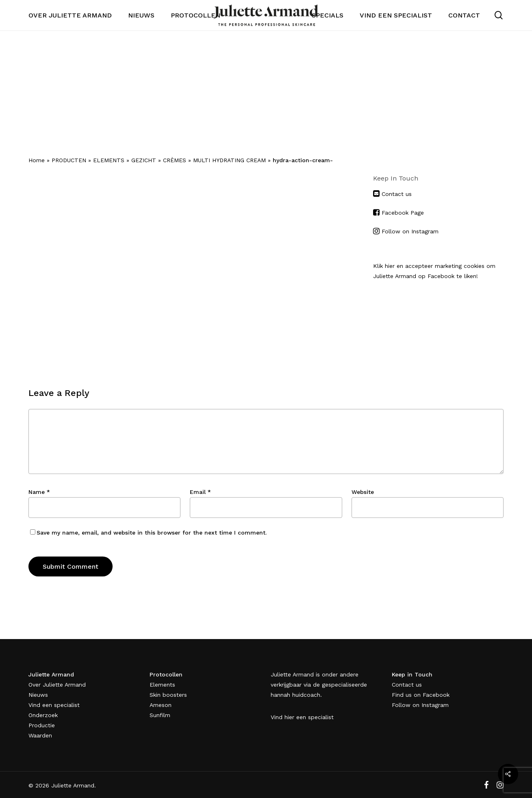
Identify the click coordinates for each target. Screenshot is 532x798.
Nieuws (38, 695)
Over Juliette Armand (57, 685)
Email (200, 492)
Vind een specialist (54, 705)
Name (39, 492)
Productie (42, 725)
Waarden (40, 735)
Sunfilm (160, 715)
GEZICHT (144, 160)
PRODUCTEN (69, 160)
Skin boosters (168, 695)
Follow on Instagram (410, 231)
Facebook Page (403, 213)
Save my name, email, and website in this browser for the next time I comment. (152, 533)
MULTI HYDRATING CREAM (229, 160)
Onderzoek (43, 715)
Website (363, 492)
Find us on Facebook (421, 695)
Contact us (396, 194)
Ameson (161, 705)
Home (37, 160)
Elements (162, 685)
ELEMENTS (109, 160)
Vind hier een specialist (302, 717)
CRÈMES (175, 160)
